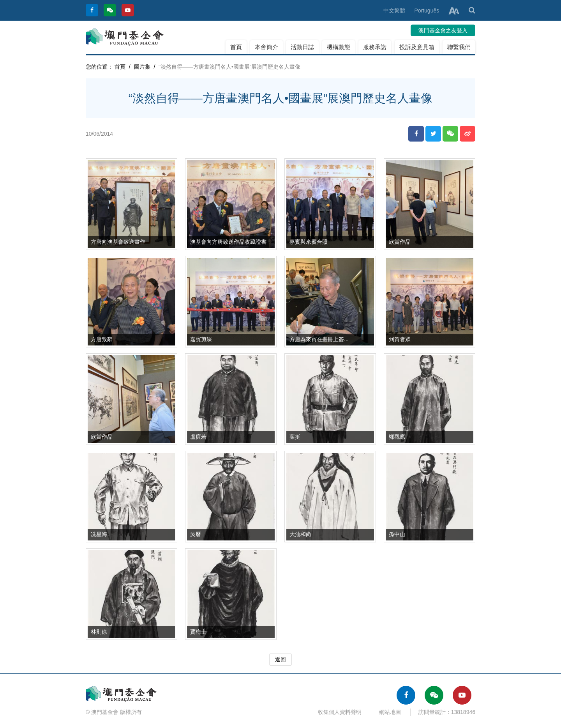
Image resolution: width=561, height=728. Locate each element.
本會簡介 (266, 47)
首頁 (236, 47)
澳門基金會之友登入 (443, 30)
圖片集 (142, 67)
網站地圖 (390, 712)
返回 (280, 659)
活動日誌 (302, 47)
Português (427, 11)
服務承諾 (375, 47)
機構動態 (339, 47)
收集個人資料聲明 (340, 712)
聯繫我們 (459, 47)
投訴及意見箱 (417, 47)
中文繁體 (394, 11)
